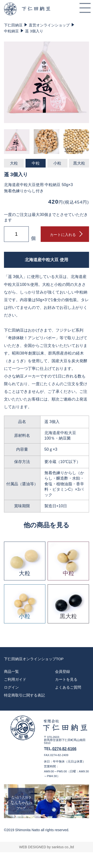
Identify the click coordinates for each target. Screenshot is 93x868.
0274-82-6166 (64, 749)
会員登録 (62, 671)
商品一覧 (11, 671)
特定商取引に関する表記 (24, 695)
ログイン (11, 687)
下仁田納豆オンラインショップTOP (34, 659)
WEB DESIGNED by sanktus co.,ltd (46, 847)
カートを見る (66, 679)
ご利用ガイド (15, 679)
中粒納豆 (11, 31)
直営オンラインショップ (49, 25)
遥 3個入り (34, 31)
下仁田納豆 (13, 25)
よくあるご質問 (68, 687)
